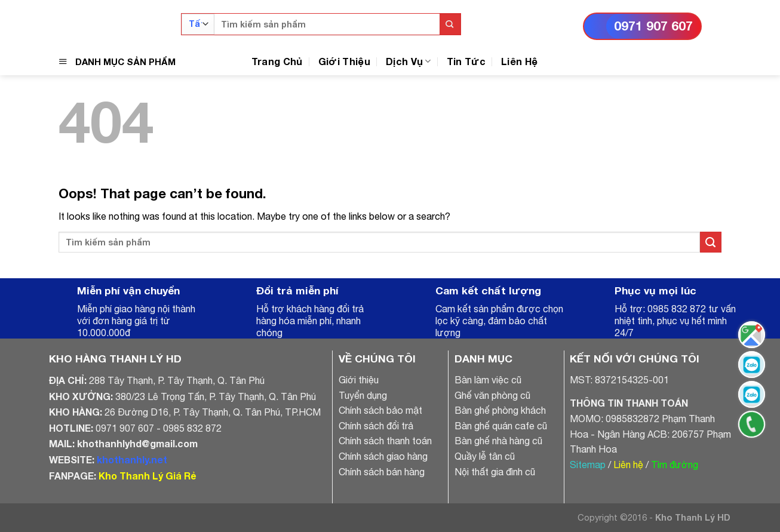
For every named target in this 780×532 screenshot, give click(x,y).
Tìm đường (675, 465)
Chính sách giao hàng (383, 456)
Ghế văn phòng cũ (492, 395)
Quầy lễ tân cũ (485, 456)
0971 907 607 (653, 26)
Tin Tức (466, 61)
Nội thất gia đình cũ (495, 472)
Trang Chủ (277, 61)
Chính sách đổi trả (376, 426)
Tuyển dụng (363, 395)
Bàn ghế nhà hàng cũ (498, 441)
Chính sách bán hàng (382, 472)
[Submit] (450, 24)
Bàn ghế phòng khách (500, 410)
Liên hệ (628, 465)
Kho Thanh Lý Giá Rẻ (147, 476)
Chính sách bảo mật (380, 410)
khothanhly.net (132, 459)
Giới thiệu (359, 380)
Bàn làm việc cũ (488, 380)
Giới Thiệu (344, 61)
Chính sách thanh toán (385, 441)
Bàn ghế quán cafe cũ (501, 426)
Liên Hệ (519, 61)
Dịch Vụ (409, 61)
